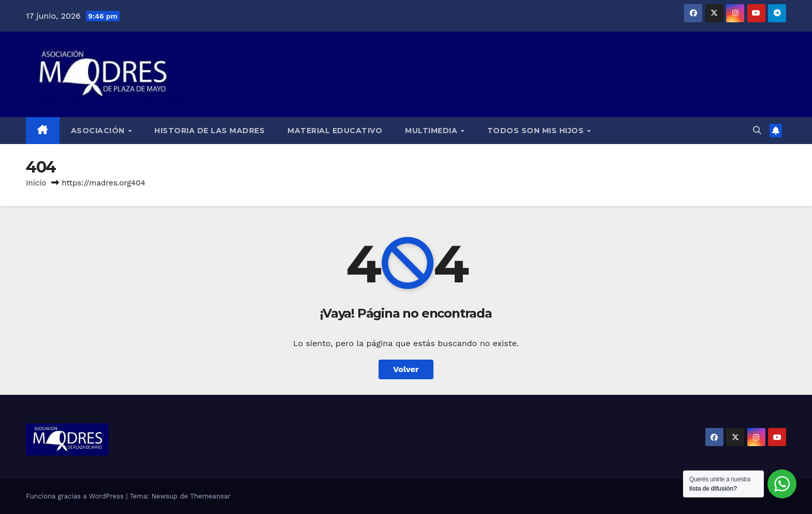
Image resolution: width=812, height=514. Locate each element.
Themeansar (210, 496)
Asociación (99, 131)
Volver (406, 369)
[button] (757, 130)
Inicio (36, 183)
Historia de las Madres (209, 131)
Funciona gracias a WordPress (76, 496)
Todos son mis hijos (537, 131)
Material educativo (335, 131)
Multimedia (432, 131)
